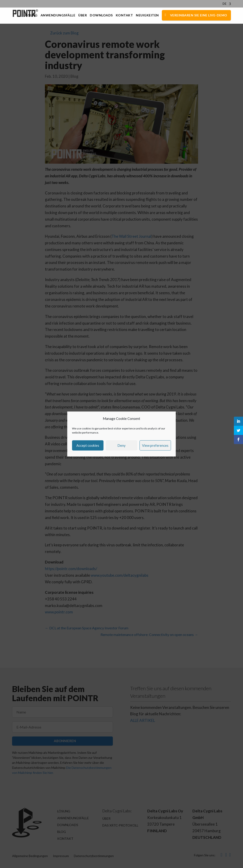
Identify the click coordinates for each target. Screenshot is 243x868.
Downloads (101, 15)
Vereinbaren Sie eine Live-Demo (199, 15)
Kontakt (124, 15)
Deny (121, 445)
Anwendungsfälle (58, 15)
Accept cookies (88, 445)
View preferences (155, 445)
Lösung (31, 15)
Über (83, 15)
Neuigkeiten (147, 15)
